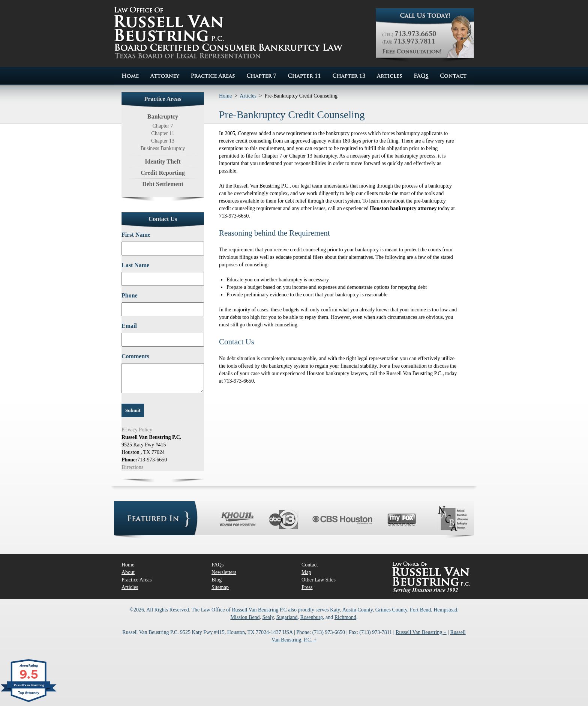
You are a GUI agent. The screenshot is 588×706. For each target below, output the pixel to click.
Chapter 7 (163, 126)
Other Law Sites (319, 580)
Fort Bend (420, 610)
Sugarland (287, 617)
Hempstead (445, 610)
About (128, 572)
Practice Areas (136, 580)
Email (129, 326)
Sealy (268, 617)
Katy (335, 610)
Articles (248, 96)
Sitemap (220, 587)
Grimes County (391, 610)
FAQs (217, 565)
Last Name (135, 265)
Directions (132, 467)
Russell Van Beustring (255, 610)
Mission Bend (245, 617)
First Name (136, 235)
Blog (217, 580)
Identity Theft (163, 161)
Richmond (345, 617)
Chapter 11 (163, 133)
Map (306, 572)
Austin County (358, 610)
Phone (130, 295)
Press (307, 587)
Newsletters (224, 572)
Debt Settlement (163, 184)
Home (225, 96)
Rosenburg (312, 617)
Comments (135, 356)
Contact (310, 565)
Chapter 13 (163, 141)
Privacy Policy (137, 430)
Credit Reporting (163, 173)
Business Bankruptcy (163, 148)
